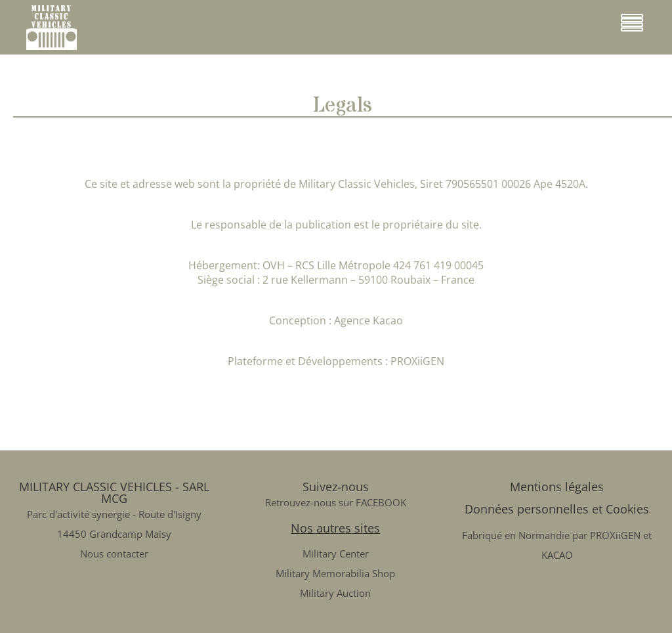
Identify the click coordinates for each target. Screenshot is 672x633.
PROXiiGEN (417, 361)
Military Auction (335, 593)
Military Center (336, 554)
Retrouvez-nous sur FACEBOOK (336, 502)
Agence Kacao (368, 320)
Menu (647, 24)
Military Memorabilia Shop (335, 573)
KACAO (557, 555)
